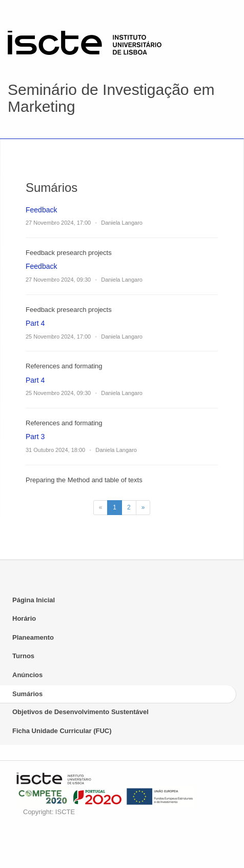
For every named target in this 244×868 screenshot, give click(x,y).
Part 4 (35, 323)
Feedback (41, 210)
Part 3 (35, 437)
